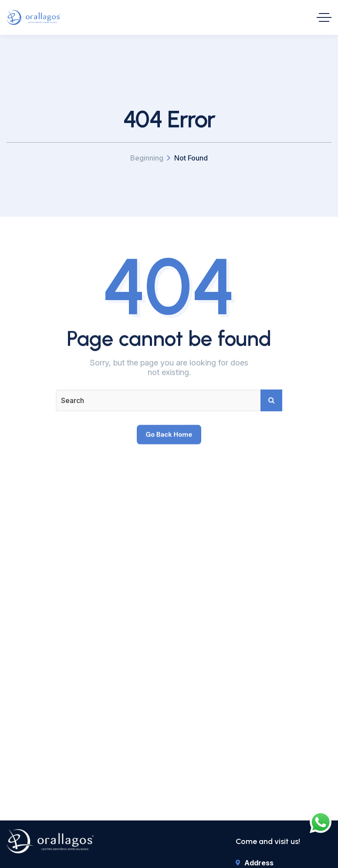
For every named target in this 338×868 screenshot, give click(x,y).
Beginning (147, 158)
